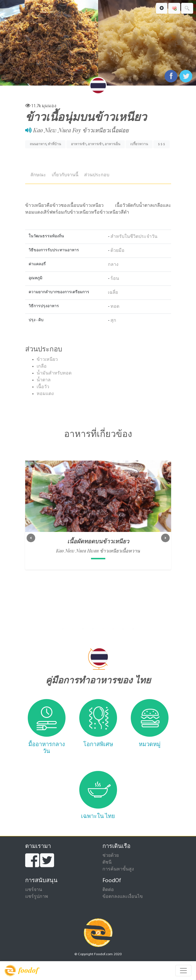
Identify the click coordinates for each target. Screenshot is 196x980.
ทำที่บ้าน (54, 144)
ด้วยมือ (117, 251)
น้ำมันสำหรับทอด (54, 373)
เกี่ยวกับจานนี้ (65, 175)
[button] (31, 538)
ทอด (115, 307)
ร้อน (115, 279)
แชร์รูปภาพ (37, 897)
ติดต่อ (108, 890)
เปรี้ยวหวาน (139, 144)
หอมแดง (45, 394)
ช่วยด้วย (111, 856)
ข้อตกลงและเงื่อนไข (123, 897)
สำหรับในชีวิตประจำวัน (134, 237)
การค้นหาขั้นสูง (118, 869)
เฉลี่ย (113, 293)
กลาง (113, 265)
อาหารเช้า (79, 144)
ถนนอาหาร (38, 144)
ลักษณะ (38, 175)
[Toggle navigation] (183, 971)
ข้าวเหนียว (47, 360)
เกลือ (42, 367)
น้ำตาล (44, 380)
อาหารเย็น (112, 144)
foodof (21, 971)
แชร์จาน (34, 890)
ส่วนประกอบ (97, 175)
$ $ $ (162, 144)
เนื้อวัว (43, 387)
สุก (113, 321)
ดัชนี (107, 862)
